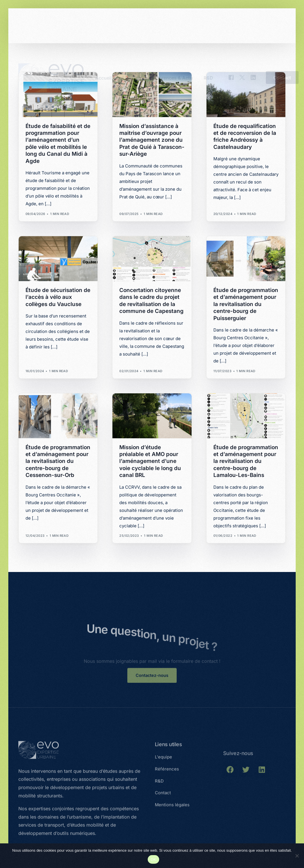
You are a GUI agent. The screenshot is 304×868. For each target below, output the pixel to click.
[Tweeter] (242, 25)
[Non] (297, 856)
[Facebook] (231, 25)
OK (153, 860)
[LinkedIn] (253, 25)
